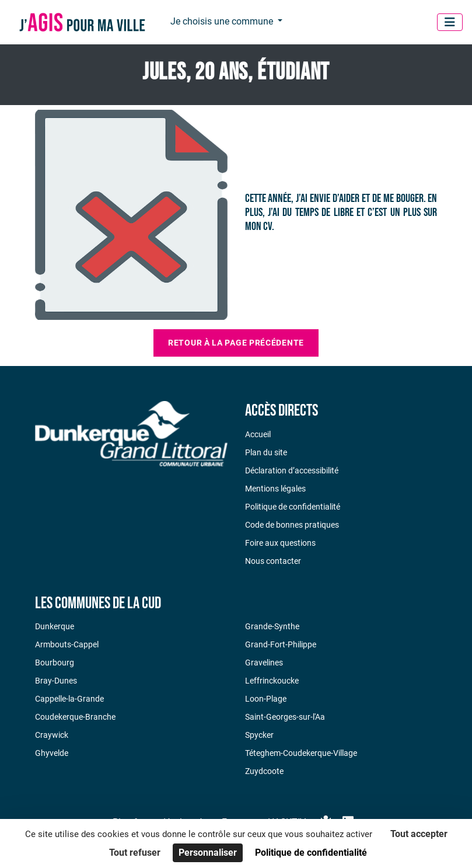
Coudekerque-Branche (75, 717)
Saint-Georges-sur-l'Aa (285, 717)
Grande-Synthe (272, 626)
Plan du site (266, 452)
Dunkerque (55, 626)
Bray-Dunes (56, 681)
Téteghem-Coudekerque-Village (301, 753)
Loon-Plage (266, 699)
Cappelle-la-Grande (69, 699)
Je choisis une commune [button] (223, 21)
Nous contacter (273, 561)
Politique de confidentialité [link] (311, 853)
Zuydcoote (264, 771)
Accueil (258, 434)
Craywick (52, 735)
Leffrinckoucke (272, 681)
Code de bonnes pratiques (292, 525)
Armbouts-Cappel (67, 644)
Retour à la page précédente (236, 343)
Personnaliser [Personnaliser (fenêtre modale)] (208, 853)
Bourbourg (55, 663)
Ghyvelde (52, 753)
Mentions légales (275, 489)
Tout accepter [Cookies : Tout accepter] (419, 834)
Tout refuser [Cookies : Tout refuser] (135, 853)
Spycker (259, 735)
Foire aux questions (280, 543)
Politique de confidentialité (293, 507)
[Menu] (450, 22)
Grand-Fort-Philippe (281, 644)
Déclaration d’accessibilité (292, 470)
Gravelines (264, 663)
